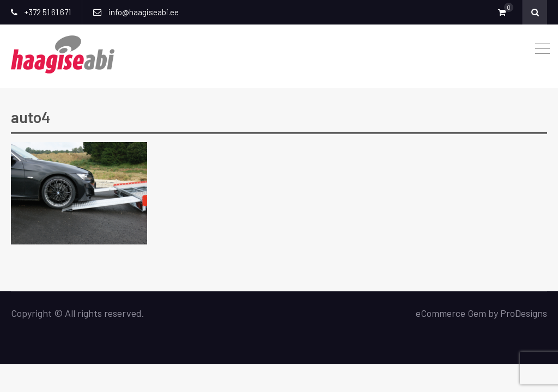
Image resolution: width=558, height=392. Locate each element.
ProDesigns (524, 313)
